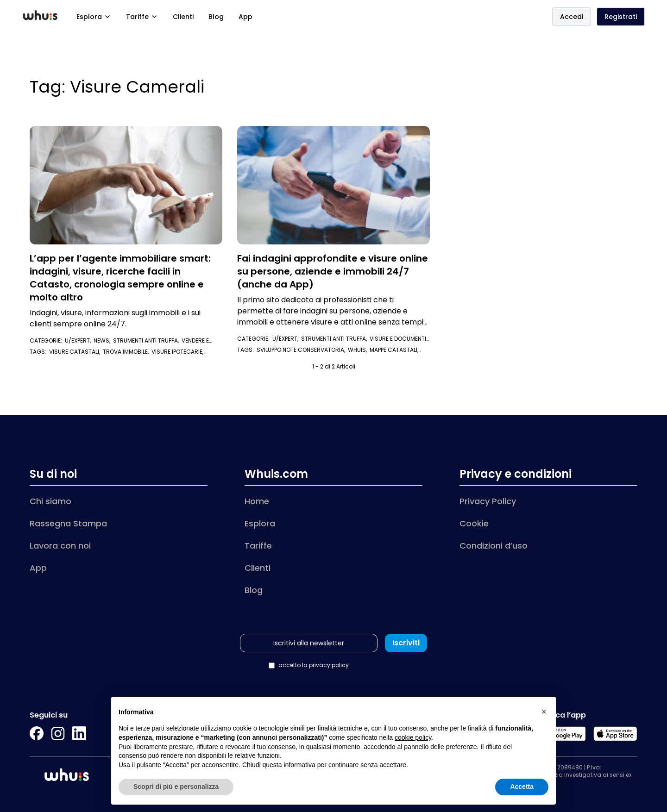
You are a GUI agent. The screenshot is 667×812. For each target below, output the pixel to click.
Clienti (183, 17)
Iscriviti (406, 643)
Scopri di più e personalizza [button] (176, 787)
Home (257, 501)
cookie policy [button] (413, 737)
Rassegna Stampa (68, 523)
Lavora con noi (60, 546)
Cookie (474, 523)
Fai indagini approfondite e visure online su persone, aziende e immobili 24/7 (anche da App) (333, 271)
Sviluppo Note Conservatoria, (302, 350)
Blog (216, 17)
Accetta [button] (522, 787)
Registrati (621, 17)
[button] (544, 712)
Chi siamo (50, 501)
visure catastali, (76, 352)
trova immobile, (127, 352)
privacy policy (329, 665)
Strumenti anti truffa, (147, 340)
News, (103, 340)
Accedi (572, 17)
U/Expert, (79, 340)
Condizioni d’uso (494, 546)
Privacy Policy (488, 501)
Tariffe (142, 17)
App (245, 17)
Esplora (94, 17)
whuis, (359, 350)
